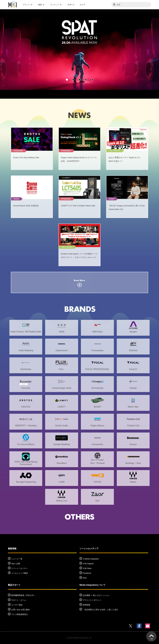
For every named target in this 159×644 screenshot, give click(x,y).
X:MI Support (88, 564)
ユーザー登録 (17, 605)
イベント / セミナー (19, 568)
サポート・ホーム (19, 600)
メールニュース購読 (20, 573)
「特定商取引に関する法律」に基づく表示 (100, 610)
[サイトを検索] (131, 5)
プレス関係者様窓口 (20, 614)
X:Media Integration (91, 559)
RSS (85, 578)
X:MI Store (87, 568)
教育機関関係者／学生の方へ (23, 595)
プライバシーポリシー (92, 600)
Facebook (87, 573)
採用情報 (86, 605)
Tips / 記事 (16, 564)
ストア (82, 5)
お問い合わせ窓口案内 (21, 610)
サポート (71, 5)
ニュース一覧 (17, 559)
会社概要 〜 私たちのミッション (96, 595)
